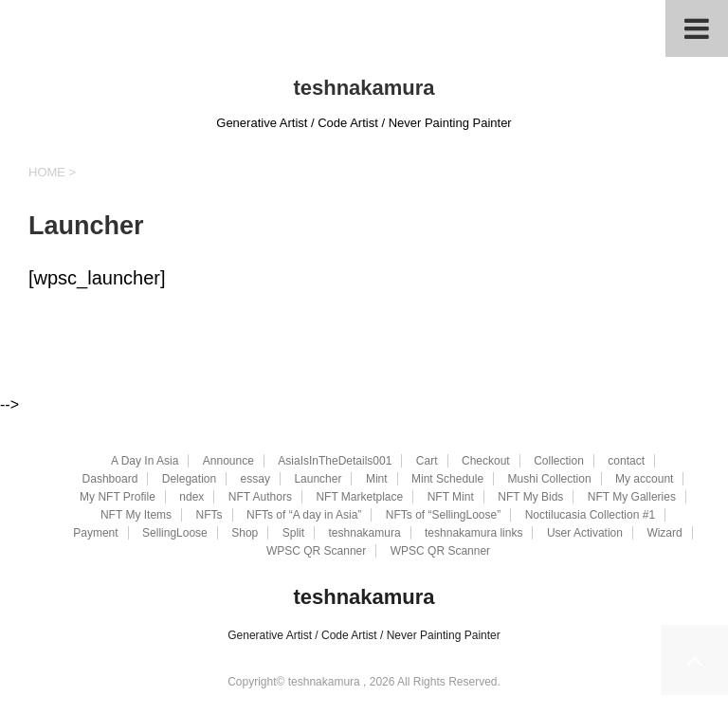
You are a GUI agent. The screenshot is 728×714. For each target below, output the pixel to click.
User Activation (585, 533)
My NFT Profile (118, 497)
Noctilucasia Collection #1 (590, 515)
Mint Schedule (447, 479)
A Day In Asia (145, 461)
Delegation (189, 479)
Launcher (318, 479)
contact (626, 461)
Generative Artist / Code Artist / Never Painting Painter (364, 635)
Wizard (664, 533)
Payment (95, 533)
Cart (427, 461)
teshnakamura (364, 88)
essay (255, 479)
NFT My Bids (530, 497)
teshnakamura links (473, 533)
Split (293, 533)
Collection (559, 461)
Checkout (486, 461)
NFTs (209, 515)
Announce (228, 461)
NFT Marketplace (359, 497)
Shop (245, 533)
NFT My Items (136, 515)
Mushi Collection (550, 479)
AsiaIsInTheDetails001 (335, 461)
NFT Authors (260, 497)
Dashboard (110, 479)
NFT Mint (451, 497)
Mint (377, 479)
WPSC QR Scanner (316, 551)
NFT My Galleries (632, 497)
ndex (191, 497)
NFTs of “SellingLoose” (443, 515)
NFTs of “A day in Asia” (304, 515)
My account (644, 479)
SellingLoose (175, 533)
